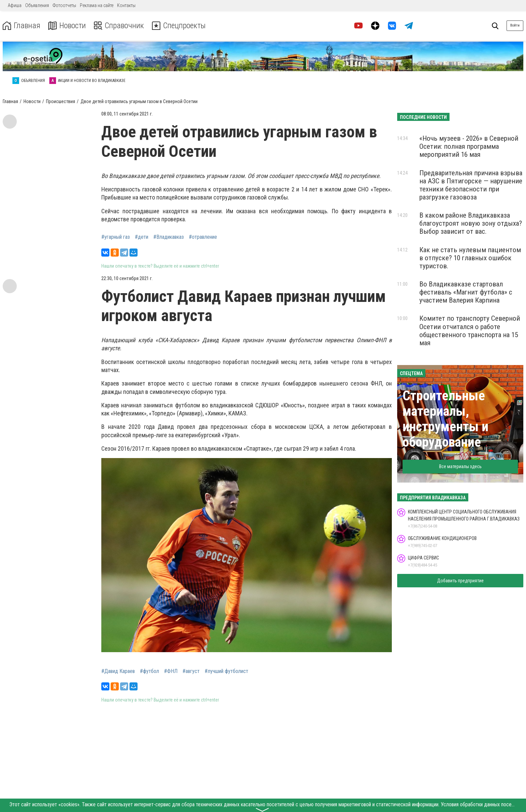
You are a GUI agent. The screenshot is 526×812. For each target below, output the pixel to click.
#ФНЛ (171, 671)
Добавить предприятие (460, 581)
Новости (67, 26)
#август (191, 671)
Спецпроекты (179, 26)
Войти (515, 25)
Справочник (119, 26)
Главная (21, 26)
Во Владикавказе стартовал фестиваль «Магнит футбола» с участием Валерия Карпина (466, 292)
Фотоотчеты (64, 5)
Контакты (126, 5)
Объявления (37, 5)
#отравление (203, 237)
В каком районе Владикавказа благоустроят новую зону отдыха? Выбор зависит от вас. (471, 223)
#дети (142, 237)
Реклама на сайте (97, 5)
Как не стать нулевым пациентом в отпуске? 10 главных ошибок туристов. (470, 258)
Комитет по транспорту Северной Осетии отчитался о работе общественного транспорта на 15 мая (470, 330)
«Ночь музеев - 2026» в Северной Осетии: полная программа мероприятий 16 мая (469, 146)
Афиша (15, 5)
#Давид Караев (118, 671)
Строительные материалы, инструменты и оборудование (445, 419)
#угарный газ (116, 237)
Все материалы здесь (460, 466)
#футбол (149, 671)
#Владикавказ (169, 237)
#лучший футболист (226, 671)
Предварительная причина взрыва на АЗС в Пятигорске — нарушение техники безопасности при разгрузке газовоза (471, 185)
